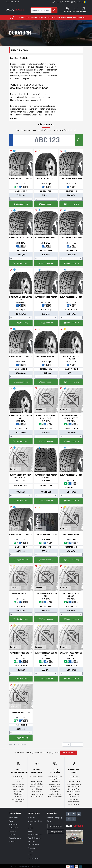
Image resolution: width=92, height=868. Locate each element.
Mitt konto (31, 841)
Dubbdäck (12, 831)
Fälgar (21, 18)
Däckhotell (82, 18)
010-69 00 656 (66, 2)
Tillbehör (43, 18)
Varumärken (72, 18)
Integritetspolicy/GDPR (36, 835)
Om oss (31, 852)
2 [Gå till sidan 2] (73, 745)
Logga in (57, 2)
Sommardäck (14, 825)
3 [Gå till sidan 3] (77, 745)
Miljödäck (12, 835)
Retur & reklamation (35, 838)
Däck (27, 18)
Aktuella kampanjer (15, 838)
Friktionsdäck (13, 828)
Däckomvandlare (34, 858)
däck (20, 94)
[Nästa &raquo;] (81, 745)
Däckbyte (34, 18)
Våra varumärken (34, 845)
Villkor (30, 831)
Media (30, 855)
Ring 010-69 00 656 (69, 753)
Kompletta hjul (14, 18)
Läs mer (14, 118)
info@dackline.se (78, 2)
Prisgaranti (32, 848)
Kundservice (61, 18)
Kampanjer (52, 18)
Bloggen (31, 828)
